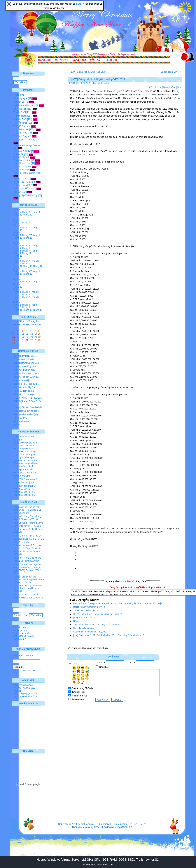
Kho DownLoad (21, 129)
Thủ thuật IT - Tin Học (24, 140)
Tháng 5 (26, 248)
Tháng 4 (17, 222)
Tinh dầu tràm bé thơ (24, 391)
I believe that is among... (25, 452)
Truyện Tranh (20, 116)
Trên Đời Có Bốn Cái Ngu (86, 611)
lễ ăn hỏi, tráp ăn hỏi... (24, 370)
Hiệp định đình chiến (83, 628)
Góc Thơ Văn (20, 109)
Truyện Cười (20, 112)
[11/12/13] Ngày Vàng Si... (26, 479)
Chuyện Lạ (19, 102)
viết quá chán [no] (22, 476)
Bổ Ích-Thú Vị (20, 167)
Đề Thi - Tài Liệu (22, 182)
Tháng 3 (34, 246)
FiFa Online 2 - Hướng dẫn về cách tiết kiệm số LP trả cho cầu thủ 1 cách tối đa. (28, 526)
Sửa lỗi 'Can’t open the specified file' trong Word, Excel (29, 578)
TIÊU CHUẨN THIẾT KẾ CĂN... (29, 398)
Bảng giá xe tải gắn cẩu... (26, 384)
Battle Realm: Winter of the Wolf (89, 607)
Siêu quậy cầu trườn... (24, 486)
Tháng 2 (26, 235)
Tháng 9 (17, 253)
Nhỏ (179, 87)
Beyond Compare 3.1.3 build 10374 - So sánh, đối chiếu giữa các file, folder (27, 548)
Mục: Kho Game (98, 72)
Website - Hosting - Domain (27, 145)
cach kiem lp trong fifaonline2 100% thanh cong (28, 587)
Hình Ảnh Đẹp (20, 123)
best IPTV (18, 425)
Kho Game (19, 170)
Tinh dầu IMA (20, 418)
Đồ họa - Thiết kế (22, 151)
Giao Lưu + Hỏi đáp (23, 188)
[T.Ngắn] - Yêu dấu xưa (85, 618)
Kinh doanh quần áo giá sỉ (26, 411)
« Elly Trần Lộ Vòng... (80, 72)
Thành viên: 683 (21, 633)
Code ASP (19, 154)
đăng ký (81, 4)
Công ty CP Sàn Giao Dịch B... (29, 407)
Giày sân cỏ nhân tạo (24, 394)
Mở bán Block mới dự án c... (27, 373)
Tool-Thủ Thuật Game (24, 173)
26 (27, 340)
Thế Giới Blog (20, 136)
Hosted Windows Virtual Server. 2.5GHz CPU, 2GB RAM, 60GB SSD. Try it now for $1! (98, 860)
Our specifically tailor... (24, 446)
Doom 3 (77, 621)
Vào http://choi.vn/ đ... (24, 489)
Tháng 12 (28, 215)
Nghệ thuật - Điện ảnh (24, 105)
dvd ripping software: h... (26, 473)
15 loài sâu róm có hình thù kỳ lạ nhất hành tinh (97, 625)
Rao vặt (17, 192)
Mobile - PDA (20, 179)
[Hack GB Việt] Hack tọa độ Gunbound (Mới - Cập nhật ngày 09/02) (27, 567)
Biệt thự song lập (22, 380)
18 (23, 337)
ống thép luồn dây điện (25, 387)
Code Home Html (22, 163)
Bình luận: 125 (20, 631)
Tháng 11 (18, 215)
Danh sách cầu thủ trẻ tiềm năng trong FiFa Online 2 (27, 508)
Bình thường (169, 87)
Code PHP (19, 157)
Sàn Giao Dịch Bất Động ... (27, 414)
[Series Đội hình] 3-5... (24, 482)
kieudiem (106, 83)
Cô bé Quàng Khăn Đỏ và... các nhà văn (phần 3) (98, 614)
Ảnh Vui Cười (20, 119)
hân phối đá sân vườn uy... (27, 377)
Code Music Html (22, 160)
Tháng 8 (26, 212)
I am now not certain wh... (26, 460)
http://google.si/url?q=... (25, 449)
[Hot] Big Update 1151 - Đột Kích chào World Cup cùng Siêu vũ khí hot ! (109, 635)
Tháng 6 (17, 251)
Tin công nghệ (20, 98)
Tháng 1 (17, 228)
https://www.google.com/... (26, 443)
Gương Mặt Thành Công (26, 195)
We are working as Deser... (27, 463)
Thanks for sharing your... (26, 455)
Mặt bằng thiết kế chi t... (25, 356)
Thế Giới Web (20, 133)
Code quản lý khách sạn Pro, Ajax (90, 632)
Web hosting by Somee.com (98, 865)
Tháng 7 (17, 212)
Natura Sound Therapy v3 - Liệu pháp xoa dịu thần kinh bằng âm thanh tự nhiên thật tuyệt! (118, 603)
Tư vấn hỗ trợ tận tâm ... (25, 359)
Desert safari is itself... (24, 466)
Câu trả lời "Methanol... (25, 437)
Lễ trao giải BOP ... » (171, 72)
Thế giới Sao (20, 126)
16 (14, 337)
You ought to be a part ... (26, 457)
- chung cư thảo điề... (24, 470)
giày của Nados (21, 421)
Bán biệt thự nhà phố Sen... (27, 363)
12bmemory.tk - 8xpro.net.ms (112, 824)
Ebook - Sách (20, 185)
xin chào (18, 440)
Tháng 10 (35, 212)
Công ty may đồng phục (25, 366)
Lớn (160, 87)
